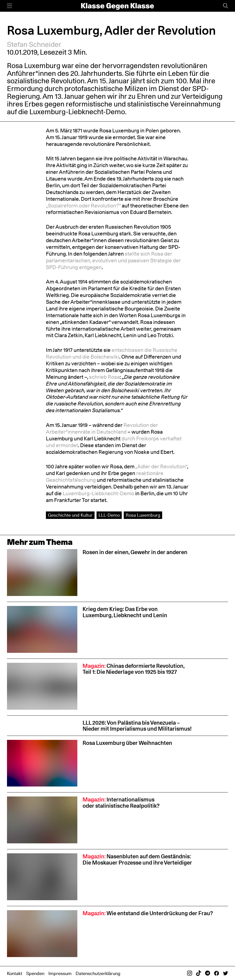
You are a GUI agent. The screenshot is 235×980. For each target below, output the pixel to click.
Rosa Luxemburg (143, 515)
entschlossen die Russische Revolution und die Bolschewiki (112, 353)
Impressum (60, 973)
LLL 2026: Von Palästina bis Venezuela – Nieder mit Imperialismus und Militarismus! (137, 726)
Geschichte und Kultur (70, 515)
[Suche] (226, 6)
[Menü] (9, 6)
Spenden (35, 973)
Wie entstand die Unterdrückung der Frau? (148, 913)
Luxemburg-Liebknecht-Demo (77, 112)
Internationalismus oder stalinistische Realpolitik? (121, 802)
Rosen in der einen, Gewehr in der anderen (135, 552)
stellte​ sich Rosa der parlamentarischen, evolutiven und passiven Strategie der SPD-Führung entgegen (113, 260)
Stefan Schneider (34, 44)
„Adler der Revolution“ (161, 466)
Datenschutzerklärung (98, 973)
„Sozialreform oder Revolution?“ (83, 205)
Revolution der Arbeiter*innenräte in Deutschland (102, 428)
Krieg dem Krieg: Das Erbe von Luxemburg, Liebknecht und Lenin (125, 612)
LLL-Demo (109, 515)
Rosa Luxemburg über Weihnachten (127, 743)
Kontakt (15, 973)
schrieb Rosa (104, 377)
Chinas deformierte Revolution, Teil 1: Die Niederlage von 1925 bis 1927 (134, 669)
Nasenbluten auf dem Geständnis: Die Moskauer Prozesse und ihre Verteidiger (137, 859)
